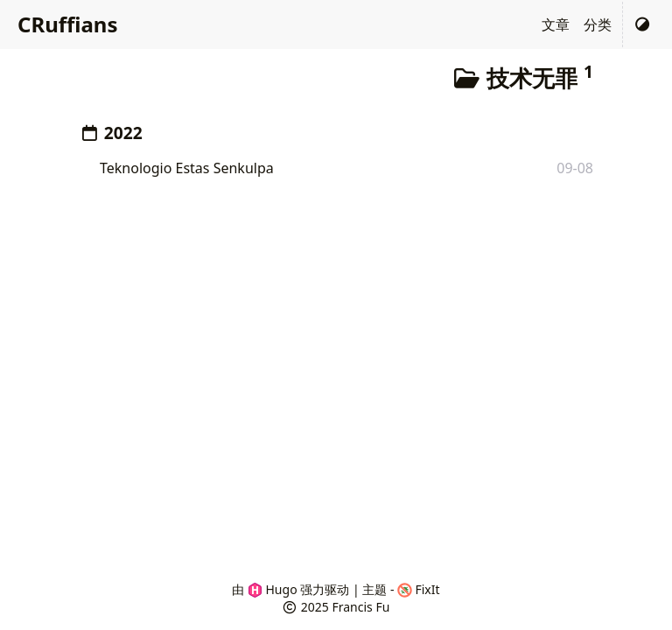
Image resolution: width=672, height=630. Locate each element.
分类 (598, 24)
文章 (556, 24)
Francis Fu (360, 607)
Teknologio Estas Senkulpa (187, 168)
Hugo (273, 589)
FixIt (419, 589)
